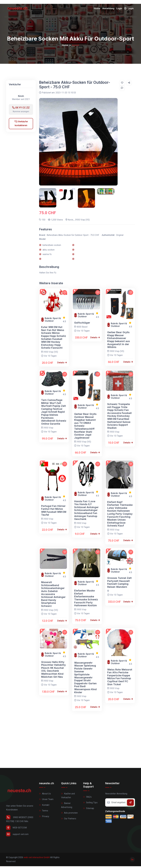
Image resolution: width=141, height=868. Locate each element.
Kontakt (44, 807)
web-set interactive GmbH (37, 859)
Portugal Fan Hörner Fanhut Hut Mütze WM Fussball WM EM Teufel (54, 512)
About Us (45, 795)
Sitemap (89, 810)
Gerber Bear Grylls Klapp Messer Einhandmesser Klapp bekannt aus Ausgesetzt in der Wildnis (119, 342)
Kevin (21, 98)
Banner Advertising (67, 807)
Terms (44, 813)
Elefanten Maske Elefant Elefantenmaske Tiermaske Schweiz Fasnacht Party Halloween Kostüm (86, 600)
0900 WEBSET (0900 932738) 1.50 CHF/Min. (20, 821)
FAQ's (87, 799)
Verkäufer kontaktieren (21, 125)
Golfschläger (82, 325)
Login (119, 9)
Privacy (44, 818)
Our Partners (69, 820)
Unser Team (46, 801)
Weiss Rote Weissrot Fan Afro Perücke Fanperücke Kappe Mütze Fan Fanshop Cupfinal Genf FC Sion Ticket (120, 679)
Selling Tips (90, 804)
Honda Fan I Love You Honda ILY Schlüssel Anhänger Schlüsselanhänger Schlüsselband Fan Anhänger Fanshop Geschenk (86, 512)
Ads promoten (69, 815)
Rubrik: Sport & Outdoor (53, 322)
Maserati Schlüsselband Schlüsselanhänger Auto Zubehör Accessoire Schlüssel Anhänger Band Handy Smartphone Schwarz (53, 596)
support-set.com (17, 836)
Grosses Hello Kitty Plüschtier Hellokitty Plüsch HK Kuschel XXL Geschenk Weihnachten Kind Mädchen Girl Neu (53, 671)
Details (62, 364)
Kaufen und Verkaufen (68, 797)
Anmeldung (108, 9)
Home (97, 9)
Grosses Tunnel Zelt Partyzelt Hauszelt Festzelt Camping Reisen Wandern (119, 584)
